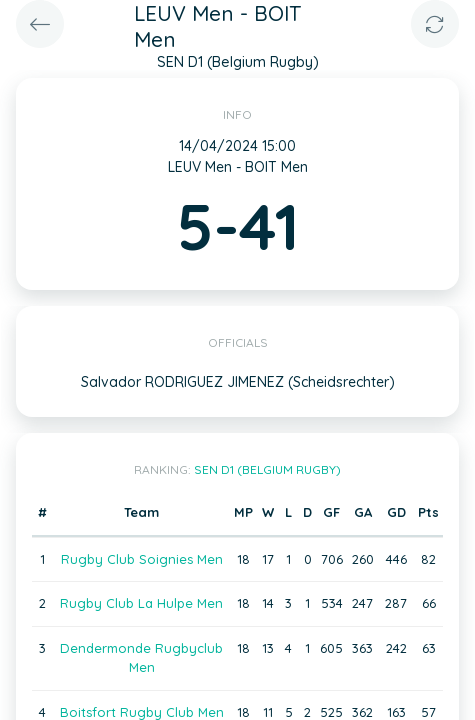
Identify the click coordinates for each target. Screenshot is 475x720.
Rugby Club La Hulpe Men (141, 603)
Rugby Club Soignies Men (142, 559)
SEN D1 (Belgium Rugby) (267, 469)
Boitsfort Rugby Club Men (142, 712)
